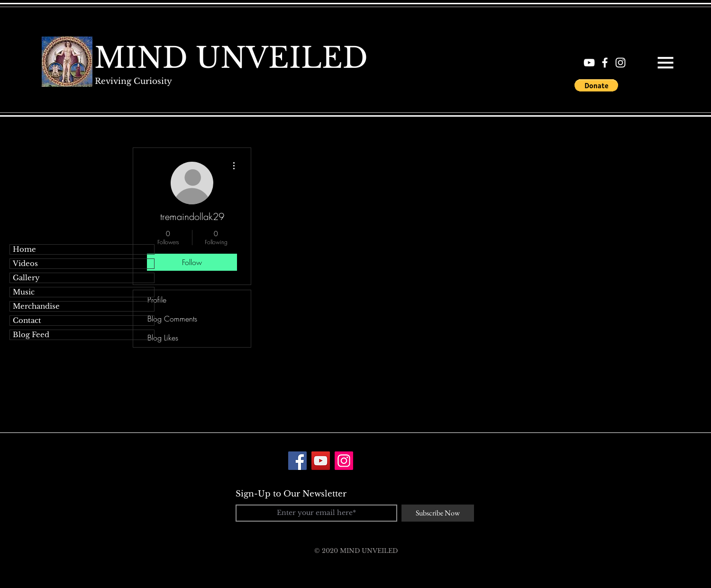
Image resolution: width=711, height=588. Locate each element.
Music (24, 292)
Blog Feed (31, 335)
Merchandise (36, 306)
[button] (665, 63)
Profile (157, 300)
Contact (27, 320)
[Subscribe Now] (438, 513)
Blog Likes (163, 338)
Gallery (26, 278)
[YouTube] (321, 461)
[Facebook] (297, 461)
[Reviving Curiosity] (133, 81)
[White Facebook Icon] (605, 63)
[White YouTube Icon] (589, 63)
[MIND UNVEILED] (231, 58)
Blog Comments (172, 319)
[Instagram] (344, 461)
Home (24, 249)
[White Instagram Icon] (620, 63)
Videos (25, 263)
